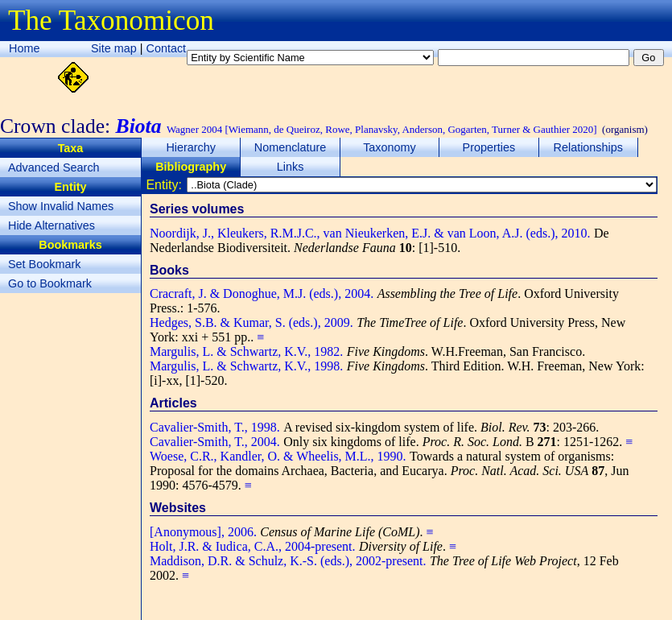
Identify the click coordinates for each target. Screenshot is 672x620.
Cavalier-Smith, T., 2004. (215, 442)
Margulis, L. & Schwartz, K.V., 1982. (246, 351)
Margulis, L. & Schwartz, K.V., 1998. (246, 366)
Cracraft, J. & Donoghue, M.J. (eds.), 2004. (262, 293)
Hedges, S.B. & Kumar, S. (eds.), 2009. (251, 322)
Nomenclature (291, 147)
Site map (114, 48)
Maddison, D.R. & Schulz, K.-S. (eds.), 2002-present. (288, 561)
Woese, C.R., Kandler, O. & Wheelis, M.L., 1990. (278, 456)
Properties (489, 147)
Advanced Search (54, 167)
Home (24, 48)
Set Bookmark (44, 264)
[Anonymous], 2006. (203, 532)
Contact (167, 48)
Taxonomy (390, 147)
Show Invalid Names (61, 206)
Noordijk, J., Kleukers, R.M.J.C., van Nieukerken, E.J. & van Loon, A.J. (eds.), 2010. (370, 233)
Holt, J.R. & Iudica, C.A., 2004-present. (253, 546)
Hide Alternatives (52, 225)
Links (291, 167)
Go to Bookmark (50, 283)
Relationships (588, 147)
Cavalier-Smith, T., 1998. (215, 427)
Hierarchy (191, 147)
